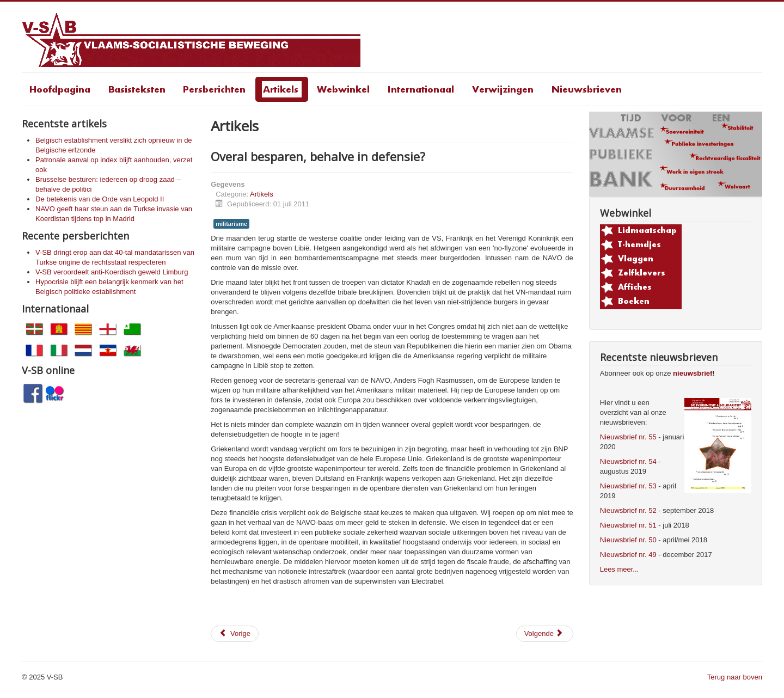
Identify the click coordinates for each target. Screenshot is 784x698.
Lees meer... (620, 569)
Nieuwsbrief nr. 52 (628, 510)
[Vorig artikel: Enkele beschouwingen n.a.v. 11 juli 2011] (235, 634)
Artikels (262, 194)
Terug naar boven (735, 677)
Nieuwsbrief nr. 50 (628, 540)
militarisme (231, 224)
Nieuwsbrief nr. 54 (628, 461)
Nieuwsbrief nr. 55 (628, 437)
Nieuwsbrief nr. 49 (628, 555)
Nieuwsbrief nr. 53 (628, 486)
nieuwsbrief (693, 373)
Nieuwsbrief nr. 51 (628, 525)
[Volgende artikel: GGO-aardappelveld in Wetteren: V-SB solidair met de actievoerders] (545, 634)
